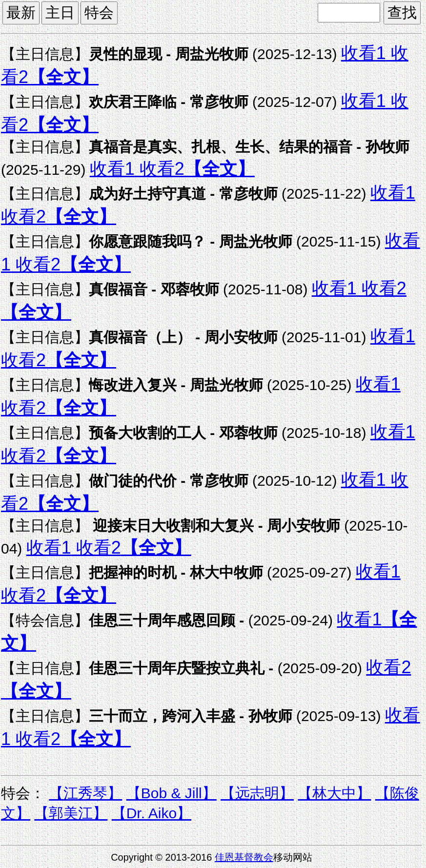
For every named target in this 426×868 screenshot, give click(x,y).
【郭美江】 (71, 813)
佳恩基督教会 (244, 857)
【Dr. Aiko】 (152, 813)
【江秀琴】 (85, 793)
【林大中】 (334, 793)
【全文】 (63, 77)
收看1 (364, 53)
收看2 (160, 169)
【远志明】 (257, 793)
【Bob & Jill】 (172, 793)
